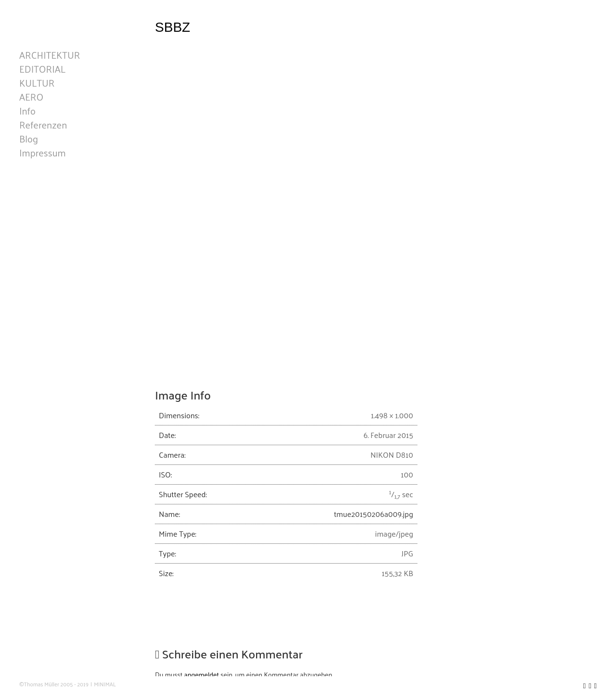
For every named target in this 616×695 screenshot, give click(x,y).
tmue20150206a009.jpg (374, 514)
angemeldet (202, 675)
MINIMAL (105, 684)
